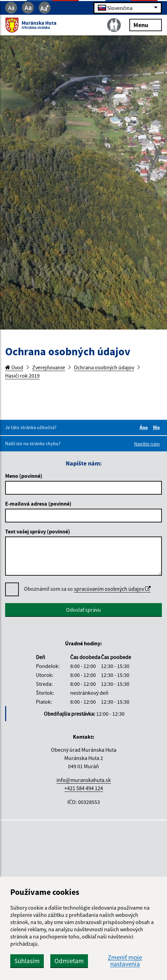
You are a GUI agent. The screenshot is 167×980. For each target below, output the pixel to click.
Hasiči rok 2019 (22, 376)
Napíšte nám (147, 444)
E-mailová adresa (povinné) (38, 504)
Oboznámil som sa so (87, 589)
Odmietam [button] (69, 961)
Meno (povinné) (24, 476)
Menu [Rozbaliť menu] (146, 25)
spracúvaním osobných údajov (112, 589)
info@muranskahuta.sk (84, 780)
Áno (145, 427)
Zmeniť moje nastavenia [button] (125, 961)
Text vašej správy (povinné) (38, 531)
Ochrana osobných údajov (104, 367)
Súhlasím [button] (27, 961)
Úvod (14, 367)
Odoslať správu (83, 610)
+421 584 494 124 (84, 788)
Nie (157, 427)
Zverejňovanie (49, 367)
